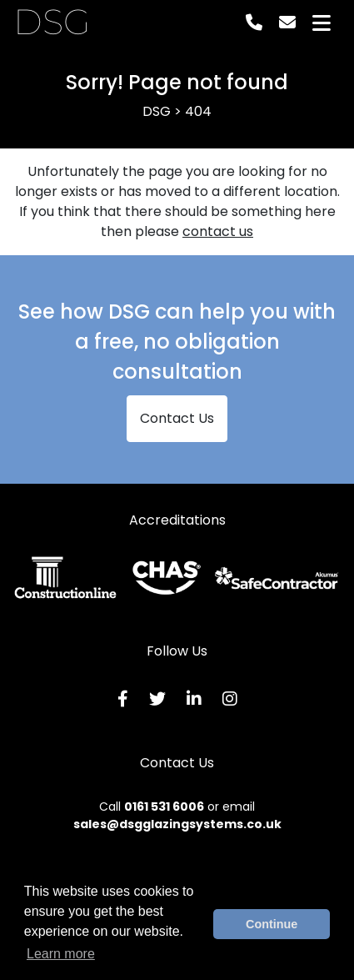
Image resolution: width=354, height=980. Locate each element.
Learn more (61, 954)
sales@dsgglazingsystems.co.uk (177, 824)
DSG (52, 23)
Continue (272, 924)
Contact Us (177, 418)
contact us (218, 231)
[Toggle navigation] (322, 23)
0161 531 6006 (164, 807)
